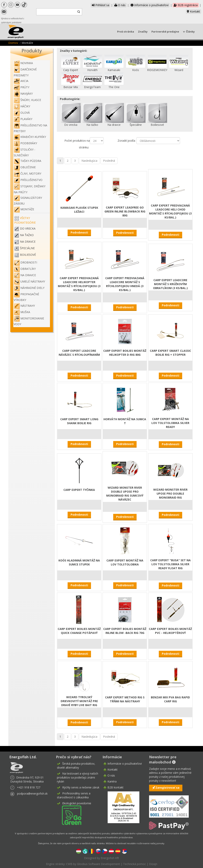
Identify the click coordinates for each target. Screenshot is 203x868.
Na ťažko (27, 235)
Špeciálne (27, 248)
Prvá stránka (126, 32)
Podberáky (25, 143)
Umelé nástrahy (29, 281)
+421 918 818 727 (29, 787)
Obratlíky (25, 269)
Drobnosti (25, 262)
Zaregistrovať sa (167, 788)
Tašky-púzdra (27, 161)
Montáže (24, 209)
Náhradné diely (29, 288)
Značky (143, 32)
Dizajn (153, 864)
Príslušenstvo (28, 180)
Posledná (109, 161)
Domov (13, 43)
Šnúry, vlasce (27, 100)
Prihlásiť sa (101, 5)
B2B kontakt (115, 787)
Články (190, 32)
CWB (69, 864)
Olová (22, 113)
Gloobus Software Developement (98, 864)
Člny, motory (27, 174)
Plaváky (23, 119)
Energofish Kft (110, 858)
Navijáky (23, 94)
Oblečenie (25, 167)
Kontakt (193, 11)
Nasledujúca (89, 161)
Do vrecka (28, 228)
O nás (120, 5)
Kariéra (112, 781)
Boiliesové (28, 255)
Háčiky (22, 106)
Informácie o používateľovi (150, 5)
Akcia (21, 81)
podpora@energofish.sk (32, 794)
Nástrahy (24, 306)
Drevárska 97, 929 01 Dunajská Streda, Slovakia (27, 779)
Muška (22, 312)
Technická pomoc (135, 864)
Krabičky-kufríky (30, 137)
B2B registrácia (186, 5)
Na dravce (28, 242)
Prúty (22, 87)
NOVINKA (23, 63)
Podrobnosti (79, 232)
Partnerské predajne (165, 32)
